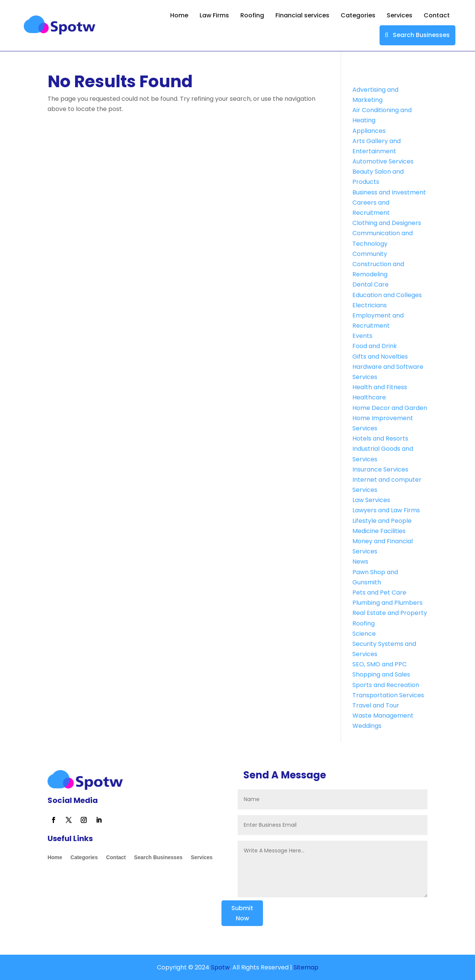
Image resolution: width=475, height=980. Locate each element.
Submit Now (242, 913)
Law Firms (214, 15)
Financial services (302, 15)
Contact (437, 15)
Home (179, 15)
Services (400, 15)
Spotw (220, 967)
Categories (358, 15)
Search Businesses (421, 35)
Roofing (252, 15)
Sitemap (306, 967)
